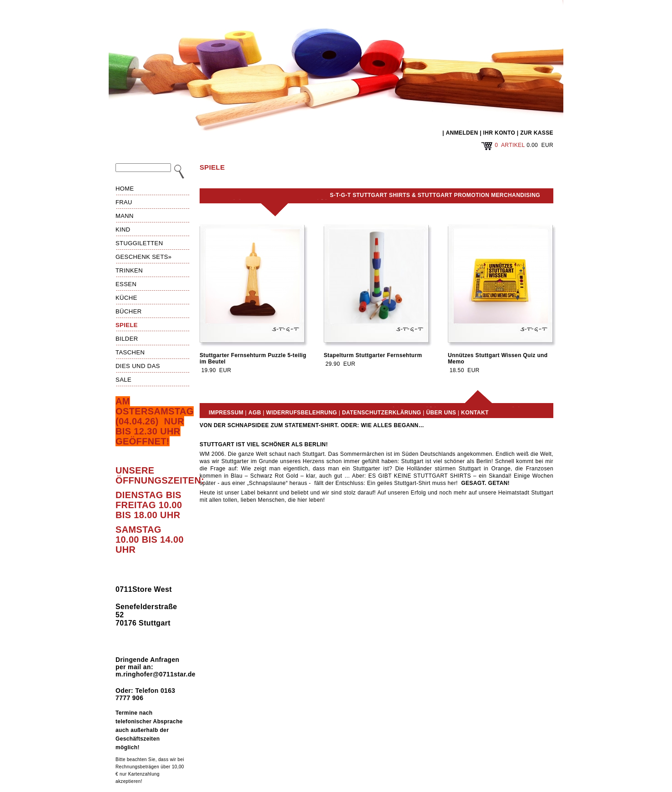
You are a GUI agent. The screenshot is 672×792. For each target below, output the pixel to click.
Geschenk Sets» (144, 257)
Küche (126, 298)
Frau (124, 202)
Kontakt (475, 413)
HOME (125, 189)
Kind (123, 230)
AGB (255, 413)
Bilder (127, 339)
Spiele (127, 325)
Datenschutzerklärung (381, 413)
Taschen (130, 352)
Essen (126, 284)
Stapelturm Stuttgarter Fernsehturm (373, 355)
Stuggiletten (139, 243)
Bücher (129, 311)
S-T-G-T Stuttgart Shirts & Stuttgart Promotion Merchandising (435, 195)
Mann (125, 216)
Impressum (226, 413)
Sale (123, 380)
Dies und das (138, 366)
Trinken (129, 270)
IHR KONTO (499, 133)
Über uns (441, 413)
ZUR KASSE (537, 133)
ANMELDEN (462, 133)
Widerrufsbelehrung (301, 413)
